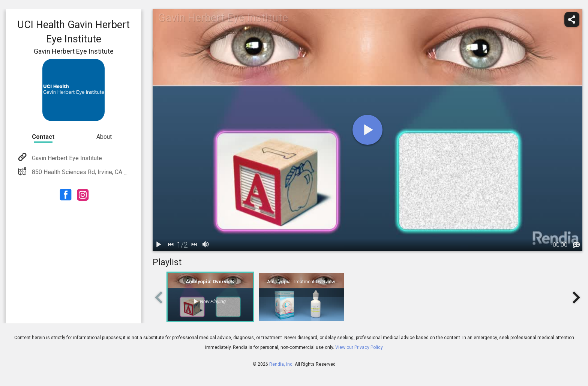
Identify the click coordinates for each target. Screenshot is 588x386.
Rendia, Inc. (281, 364)
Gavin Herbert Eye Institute (66, 158)
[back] (171, 245)
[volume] (206, 245)
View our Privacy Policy (359, 347)
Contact (43, 137)
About (104, 137)
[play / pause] (159, 245)
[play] (367, 130)
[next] (194, 245)
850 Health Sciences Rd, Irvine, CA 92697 (85, 172)
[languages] (576, 245)
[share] (572, 20)
